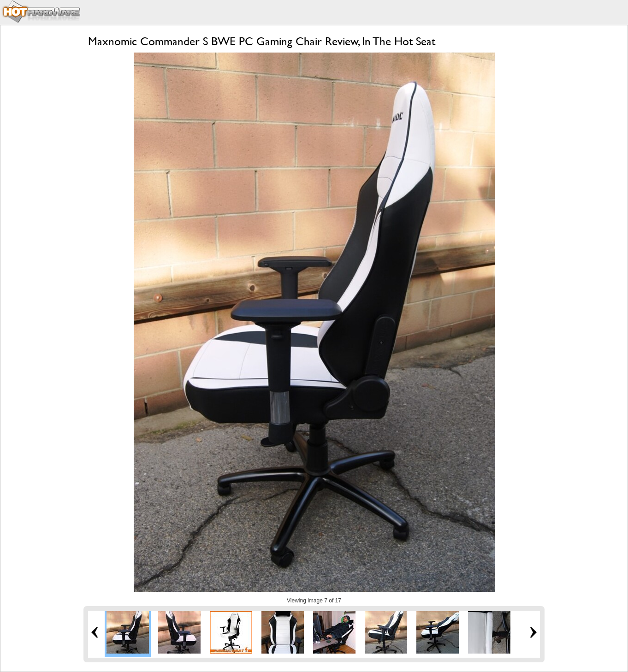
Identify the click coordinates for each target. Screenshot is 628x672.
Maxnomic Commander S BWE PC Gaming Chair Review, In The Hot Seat (262, 41)
